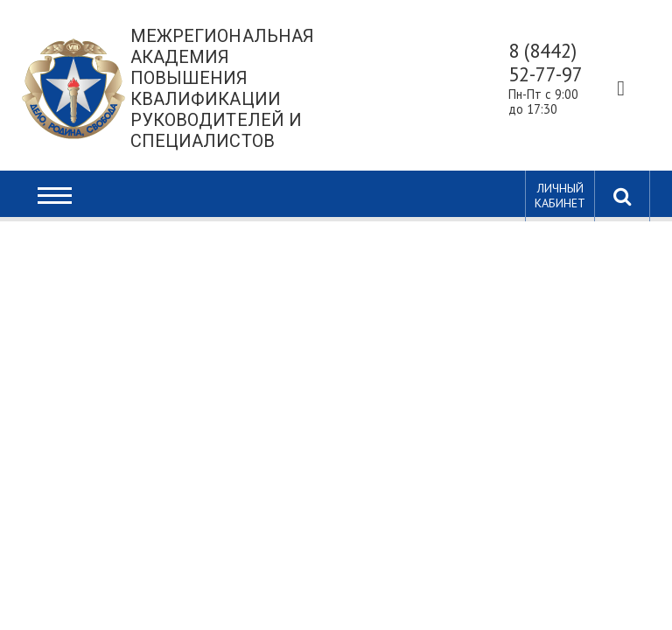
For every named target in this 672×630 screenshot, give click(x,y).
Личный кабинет (560, 196)
